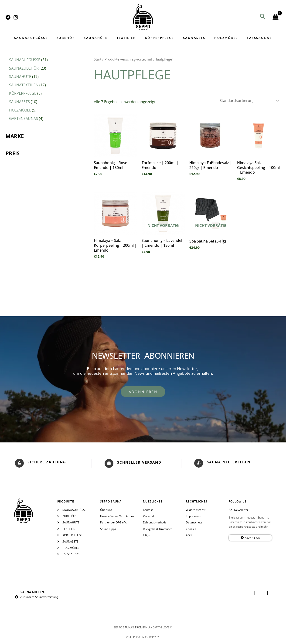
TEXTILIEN (128, 38)
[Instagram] (16, 17)
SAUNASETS (190, 38)
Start (98, 59)
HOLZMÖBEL (219, 38)
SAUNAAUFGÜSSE (41, 38)
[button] (263, 17)
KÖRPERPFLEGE (158, 38)
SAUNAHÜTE (100, 38)
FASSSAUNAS (249, 38)
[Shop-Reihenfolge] (249, 101)
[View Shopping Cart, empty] (275, 17)
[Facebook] (8, 17)
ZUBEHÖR (73, 38)
